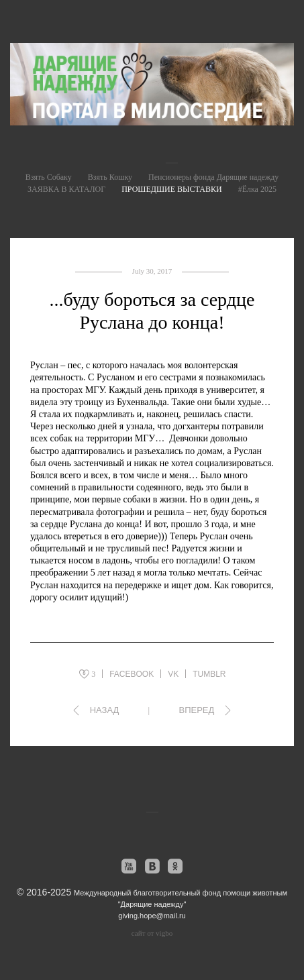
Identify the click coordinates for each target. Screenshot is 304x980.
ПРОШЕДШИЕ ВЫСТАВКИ (171, 189)
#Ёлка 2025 (257, 189)
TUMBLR (209, 674)
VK (173, 674)
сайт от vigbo (152, 933)
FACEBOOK (132, 674)
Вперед (196, 710)
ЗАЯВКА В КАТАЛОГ (66, 189)
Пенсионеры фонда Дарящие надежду (213, 177)
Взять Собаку (49, 177)
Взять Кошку (110, 177)
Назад (105, 710)
